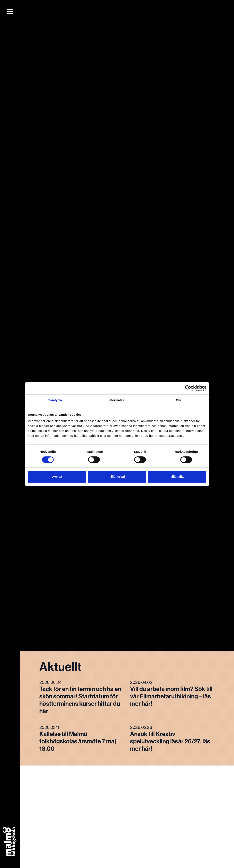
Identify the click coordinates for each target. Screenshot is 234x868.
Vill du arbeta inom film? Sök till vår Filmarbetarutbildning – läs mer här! (171, 696)
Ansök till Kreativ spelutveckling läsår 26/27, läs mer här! (170, 741)
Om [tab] (178, 400)
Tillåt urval (117, 477)
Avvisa (57, 477)
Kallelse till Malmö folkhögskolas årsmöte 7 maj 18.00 (78, 741)
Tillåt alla (177, 477)
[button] (10, 11)
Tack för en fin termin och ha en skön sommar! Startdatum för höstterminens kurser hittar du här (80, 700)
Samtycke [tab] (56, 400)
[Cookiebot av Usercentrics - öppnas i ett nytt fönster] (188, 388)
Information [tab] (117, 400)
